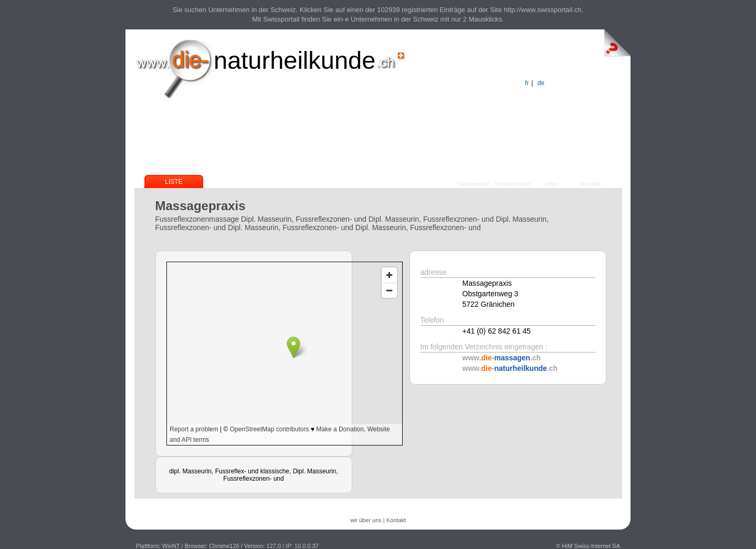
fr (527, 83)
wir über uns (366, 520)
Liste (174, 182)
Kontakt (591, 184)
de (541, 83)
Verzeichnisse (512, 184)
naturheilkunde (295, 60)
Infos (552, 184)
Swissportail (473, 184)
